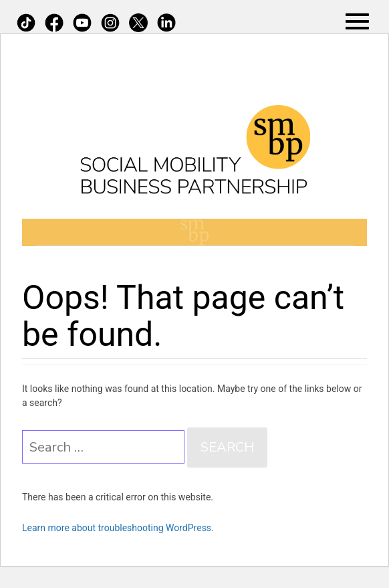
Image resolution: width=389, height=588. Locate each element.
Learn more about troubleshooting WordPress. (118, 528)
